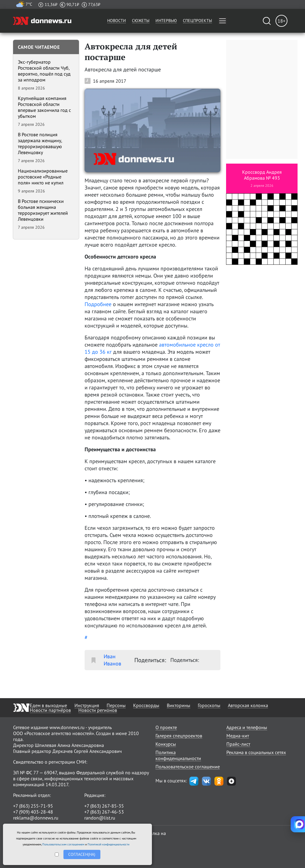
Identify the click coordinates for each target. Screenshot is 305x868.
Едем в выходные (48, 705)
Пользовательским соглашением (63, 844)
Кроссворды (146, 705)
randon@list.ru (100, 818)
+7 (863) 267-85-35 (104, 806)
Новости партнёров (50, 710)
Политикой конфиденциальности (108, 844)
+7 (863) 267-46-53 (104, 812)
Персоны (116, 705)
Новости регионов (98, 710)
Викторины (179, 705)
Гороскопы (209, 705)
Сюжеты (141, 21)
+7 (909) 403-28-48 (33, 812)
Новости (117, 21)
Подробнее (98, 304)
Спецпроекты (197, 21)
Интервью (166, 21)
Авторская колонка (248, 705)
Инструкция (87, 705)
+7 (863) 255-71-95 (33, 806)
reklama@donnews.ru (36, 818)
